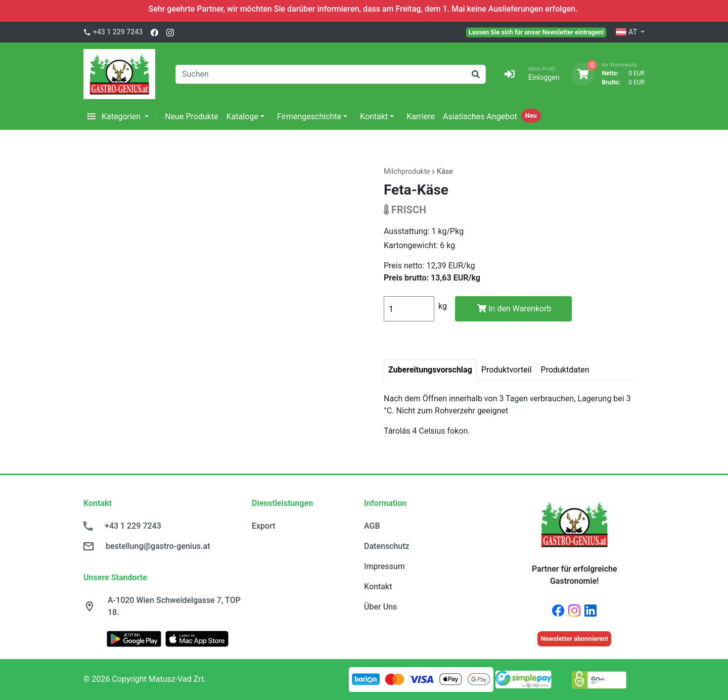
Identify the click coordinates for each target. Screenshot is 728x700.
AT (627, 32)
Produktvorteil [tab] (507, 370)
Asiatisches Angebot (480, 116)
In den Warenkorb (514, 309)
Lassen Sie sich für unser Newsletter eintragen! (536, 32)
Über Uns (380, 607)
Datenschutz (387, 546)
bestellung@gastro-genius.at (158, 546)
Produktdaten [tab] (565, 370)
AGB (372, 526)
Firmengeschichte (309, 116)
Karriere (421, 116)
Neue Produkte (191, 116)
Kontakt (374, 116)
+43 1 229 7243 (118, 32)
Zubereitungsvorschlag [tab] (430, 370)
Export (264, 526)
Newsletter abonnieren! (574, 639)
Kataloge (242, 116)
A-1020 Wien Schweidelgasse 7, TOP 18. (174, 606)
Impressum (384, 566)
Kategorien (115, 116)
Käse (445, 172)
